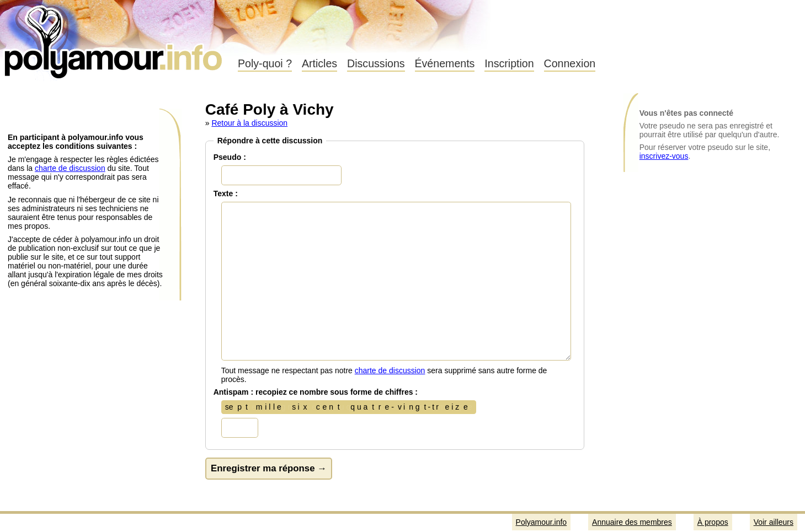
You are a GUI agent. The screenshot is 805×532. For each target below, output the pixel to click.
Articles (319, 63)
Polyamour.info (114, 39)
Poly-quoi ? (265, 63)
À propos (713, 522)
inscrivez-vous (664, 156)
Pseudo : (230, 157)
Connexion (570, 63)
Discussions (376, 63)
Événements (445, 63)
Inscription (509, 63)
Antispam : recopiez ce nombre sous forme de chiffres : (316, 392)
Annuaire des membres (632, 522)
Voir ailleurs (774, 522)
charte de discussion (70, 168)
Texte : (226, 194)
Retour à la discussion (249, 123)
